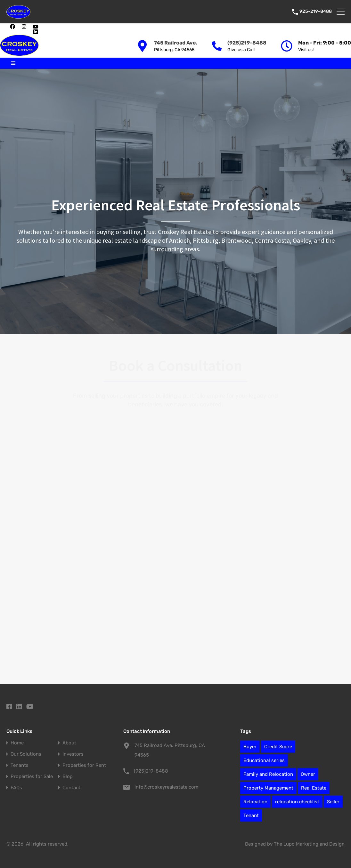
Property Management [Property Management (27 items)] (268, 788)
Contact (71, 788)
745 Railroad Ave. (176, 43)
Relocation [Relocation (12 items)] (255, 802)
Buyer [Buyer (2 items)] (250, 747)
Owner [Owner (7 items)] (308, 774)
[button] (45, 29)
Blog (68, 777)
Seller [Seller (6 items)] (333, 802)
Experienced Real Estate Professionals (176, 205)
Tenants (20, 765)
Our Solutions (26, 754)
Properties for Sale (32, 777)
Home (17, 743)
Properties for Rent (84, 765)
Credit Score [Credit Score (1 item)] (278, 747)
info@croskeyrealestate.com (166, 787)
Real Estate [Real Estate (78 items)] (314, 788)
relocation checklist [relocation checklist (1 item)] (297, 802)
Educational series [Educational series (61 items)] (264, 760)
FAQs (16, 788)
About (69, 743)
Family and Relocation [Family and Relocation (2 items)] (268, 774)
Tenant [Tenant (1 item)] (251, 815)
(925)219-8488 (247, 43)
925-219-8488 (316, 12)
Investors (73, 754)
